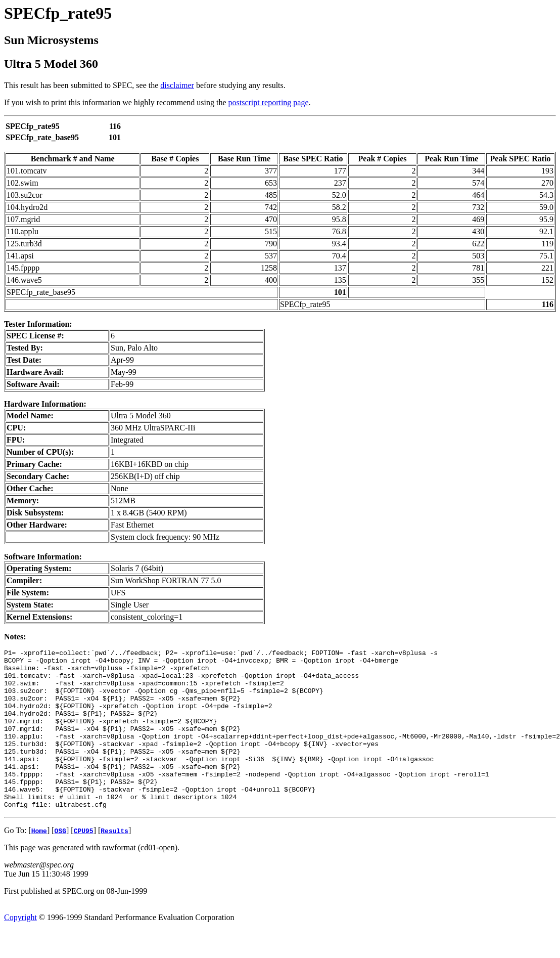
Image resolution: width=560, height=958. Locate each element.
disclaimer (177, 85)
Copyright (20, 949)
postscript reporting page (269, 102)
